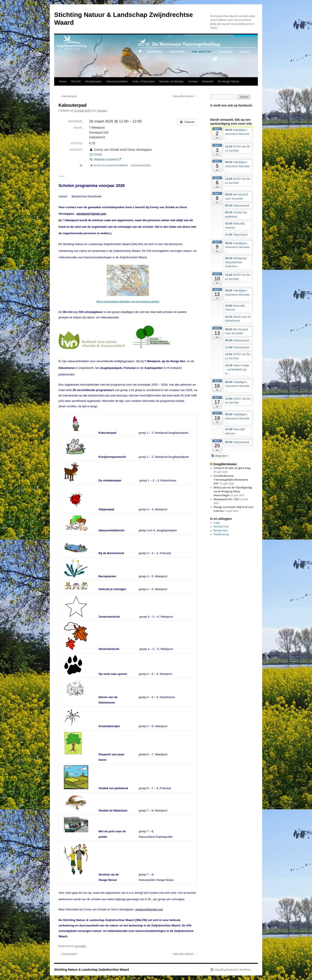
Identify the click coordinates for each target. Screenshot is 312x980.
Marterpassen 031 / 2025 (227, 499)
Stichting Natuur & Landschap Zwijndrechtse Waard (92, 970)
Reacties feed (221, 530)
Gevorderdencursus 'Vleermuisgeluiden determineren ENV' (231, 480)
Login (217, 523)
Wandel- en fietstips (172, 81)
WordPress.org (221, 534)
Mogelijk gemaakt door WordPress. (233, 970)
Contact (193, 81)
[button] (220, 456)
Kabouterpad (68, 96)
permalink (80, 946)
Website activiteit (105, 159)
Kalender (208, 81)
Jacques (102, 111)
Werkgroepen (93, 81)
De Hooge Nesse (228, 81)
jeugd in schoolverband (109, 165)
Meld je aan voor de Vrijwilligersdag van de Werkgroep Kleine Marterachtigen (233, 491)
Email (95, 154)
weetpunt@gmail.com (91, 214)
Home (63, 81)
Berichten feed (221, 527)
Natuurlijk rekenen (185, 96)
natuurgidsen (141, 165)
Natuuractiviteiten (117, 81)
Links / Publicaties (143, 81)
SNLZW (76, 81)
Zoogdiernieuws (225, 464)
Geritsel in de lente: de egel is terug (232, 468)
